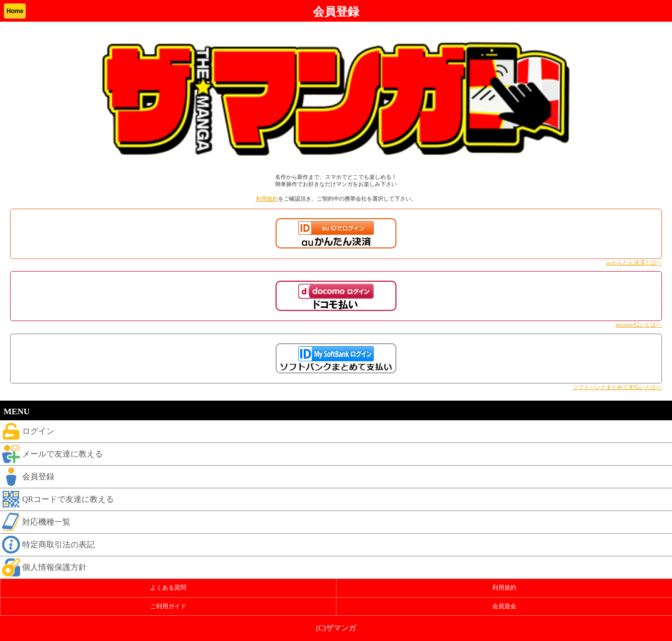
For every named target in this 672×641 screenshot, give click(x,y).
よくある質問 (168, 588)
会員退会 (504, 606)
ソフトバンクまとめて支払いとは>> (617, 387)
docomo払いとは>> (639, 325)
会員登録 (27, 477)
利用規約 (267, 199)
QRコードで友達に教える (57, 499)
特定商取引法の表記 (47, 545)
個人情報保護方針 (43, 567)
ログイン (27, 431)
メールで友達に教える (51, 454)
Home (15, 11)
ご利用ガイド (168, 606)
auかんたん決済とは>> (634, 263)
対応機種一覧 (35, 522)
